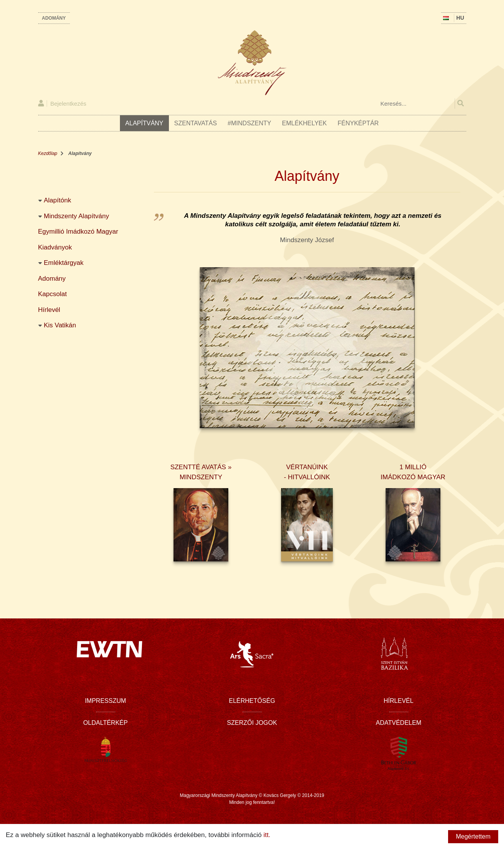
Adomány (54, 18)
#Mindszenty (249, 123)
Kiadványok (55, 247)
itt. (267, 835)
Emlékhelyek (304, 123)
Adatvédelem (399, 723)
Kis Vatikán (60, 325)
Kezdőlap (48, 153)
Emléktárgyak (64, 263)
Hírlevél (49, 310)
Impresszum (105, 701)
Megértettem (473, 836)
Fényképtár (358, 123)
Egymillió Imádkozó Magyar (78, 232)
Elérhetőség (252, 701)
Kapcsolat (53, 294)
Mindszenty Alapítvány (77, 216)
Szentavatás (196, 123)
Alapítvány (144, 123)
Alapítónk (58, 200)
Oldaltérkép (105, 723)
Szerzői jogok (252, 723)
